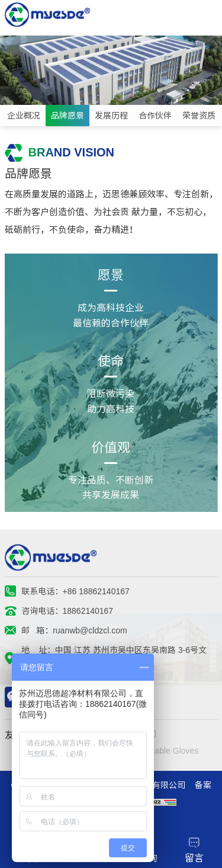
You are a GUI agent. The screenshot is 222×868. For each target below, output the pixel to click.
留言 (194, 850)
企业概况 (24, 116)
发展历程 (111, 116)
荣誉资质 (199, 116)
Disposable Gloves (164, 751)
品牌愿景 (67, 116)
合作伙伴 (155, 116)
